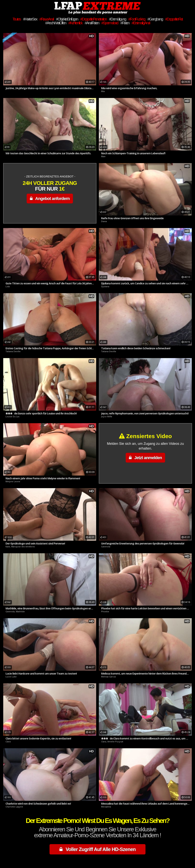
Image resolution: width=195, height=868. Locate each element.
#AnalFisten (92, 23)
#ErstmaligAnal (141, 23)
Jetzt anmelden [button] (145, 458)
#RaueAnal (46, 19)
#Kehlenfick (75, 23)
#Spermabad (110, 23)
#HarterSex (30, 19)
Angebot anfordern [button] (50, 199)
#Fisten (125, 23)
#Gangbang (155, 19)
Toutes (17, 19)
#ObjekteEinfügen (67, 19)
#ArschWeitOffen (56, 23)
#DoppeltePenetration (93, 19)
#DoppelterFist (174, 19)
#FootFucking (137, 19)
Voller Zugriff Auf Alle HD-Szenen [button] (98, 849)
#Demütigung (117, 19)
